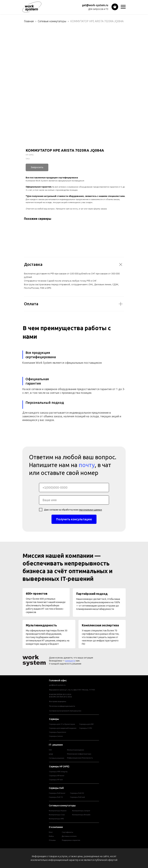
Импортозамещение (75, 750)
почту (87, 465)
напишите (70, 661)
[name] (74, 500)
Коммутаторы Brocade (81, 815)
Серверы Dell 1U (56, 797)
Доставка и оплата (69, 836)
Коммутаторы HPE (56, 819)
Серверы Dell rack (77, 797)
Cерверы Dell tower (57, 793)
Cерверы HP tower (57, 776)
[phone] (74, 488)
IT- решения (56, 745)
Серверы (54, 719)
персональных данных (90, 510)
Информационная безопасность (80, 758)
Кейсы (51, 836)
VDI (50, 750)
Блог (51, 832)
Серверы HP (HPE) (59, 766)
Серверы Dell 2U (77, 793)
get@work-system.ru (95, 5)
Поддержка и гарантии (71, 840)
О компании (56, 827)
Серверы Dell (56, 788)
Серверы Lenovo (56, 736)
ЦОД (51, 754)
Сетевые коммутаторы (52, 21)
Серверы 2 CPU (86, 728)
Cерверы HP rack (56, 780)
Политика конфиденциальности (62, 706)
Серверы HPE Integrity (58, 772)
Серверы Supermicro (58, 732)
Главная (29, 21)
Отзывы (52, 840)
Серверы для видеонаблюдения (63, 728)
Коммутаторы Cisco (57, 815)
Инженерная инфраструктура (79, 754)
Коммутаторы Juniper (81, 811)
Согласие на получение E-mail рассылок (65, 711)
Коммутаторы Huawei (58, 811)
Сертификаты (67, 832)
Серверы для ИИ (86, 724)
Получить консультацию (74, 519)
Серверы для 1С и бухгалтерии (62, 724)
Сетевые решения (56, 758)
